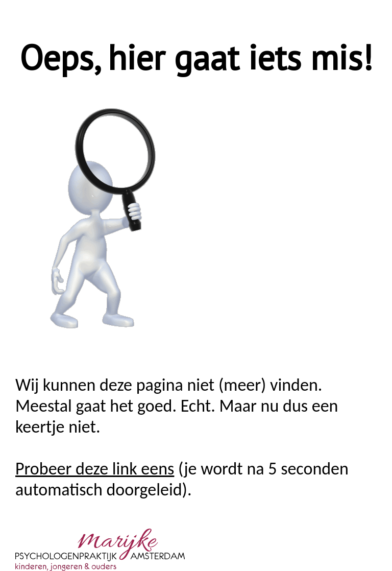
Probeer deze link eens (95, 469)
